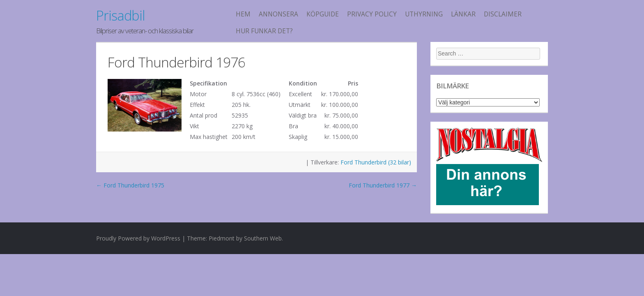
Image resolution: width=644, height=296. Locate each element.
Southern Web (263, 238)
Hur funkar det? (264, 31)
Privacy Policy (372, 14)
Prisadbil (120, 15)
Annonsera (278, 14)
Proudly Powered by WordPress (138, 238)
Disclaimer (503, 14)
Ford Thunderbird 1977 (383, 185)
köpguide (323, 14)
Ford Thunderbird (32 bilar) (376, 162)
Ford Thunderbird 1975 (130, 185)
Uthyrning (424, 14)
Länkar (463, 14)
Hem (243, 14)
